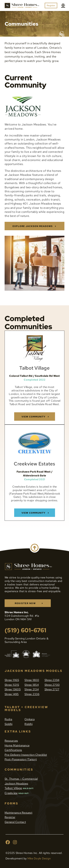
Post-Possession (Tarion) (21, 759)
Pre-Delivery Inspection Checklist (26, 755)
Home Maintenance (17, 745)
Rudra (8, 719)
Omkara (30, 719)
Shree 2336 (32, 694)
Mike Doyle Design (39, 858)
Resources (11, 741)
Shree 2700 (52, 685)
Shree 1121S (12, 685)
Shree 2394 (52, 680)
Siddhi (9, 724)
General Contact (15, 822)
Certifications (13, 750)
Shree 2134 (32, 689)
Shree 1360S (13, 689)
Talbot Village (13, 788)
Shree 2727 (52, 689)
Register (10, 817)
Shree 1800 (32, 680)
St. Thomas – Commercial (21, 779)
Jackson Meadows (16, 784)
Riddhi (29, 724)
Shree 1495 (12, 694)
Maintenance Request (18, 813)
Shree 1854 (32, 685)
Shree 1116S (12, 680)
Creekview (11, 793)
